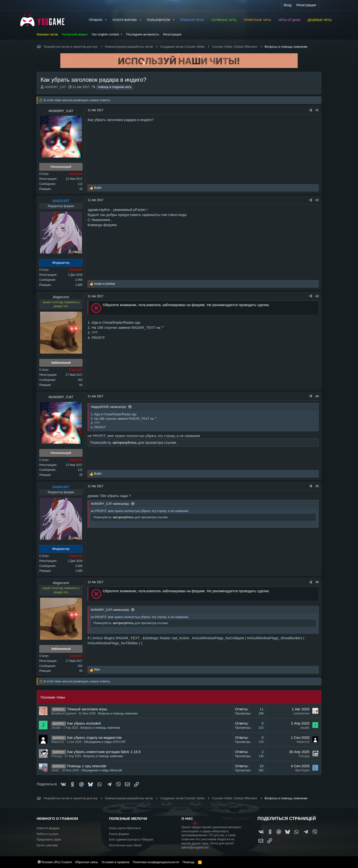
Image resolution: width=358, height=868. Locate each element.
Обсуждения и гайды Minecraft (102, 770)
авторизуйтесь (125, 442)
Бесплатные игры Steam (125, 845)
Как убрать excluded (84, 723)
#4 (317, 396)
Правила (96, 20)
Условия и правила (115, 862)
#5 (317, 486)
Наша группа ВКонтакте (125, 828)
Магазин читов (47, 34)
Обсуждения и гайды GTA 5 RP (105, 742)
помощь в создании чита (114, 87)
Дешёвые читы (320, 20)
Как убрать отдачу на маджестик (94, 737)
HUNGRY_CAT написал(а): (110, 504)
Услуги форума (125, 20)
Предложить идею (49, 840)
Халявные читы (224, 20)
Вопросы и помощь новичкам (118, 713)
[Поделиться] (311, 110)
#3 (317, 296)
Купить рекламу (47, 845)
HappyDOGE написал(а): (109, 407)
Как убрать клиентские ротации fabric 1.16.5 (104, 752)
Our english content (105, 34)
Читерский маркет (75, 34)
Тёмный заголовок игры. (87, 709)
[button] (106, 20)
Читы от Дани (289, 20)
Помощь (189, 862)
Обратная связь (87, 862)
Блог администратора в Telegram (131, 840)
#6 (317, 582)
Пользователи (158, 20)
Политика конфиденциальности (156, 862)
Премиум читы (192, 20)
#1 (317, 110)
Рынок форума (119, 834)
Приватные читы (257, 20)
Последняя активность (143, 34)
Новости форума (48, 828)
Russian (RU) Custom (55, 862)
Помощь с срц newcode (87, 766)
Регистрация (172, 34)
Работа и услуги (47, 834)
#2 (317, 200)
